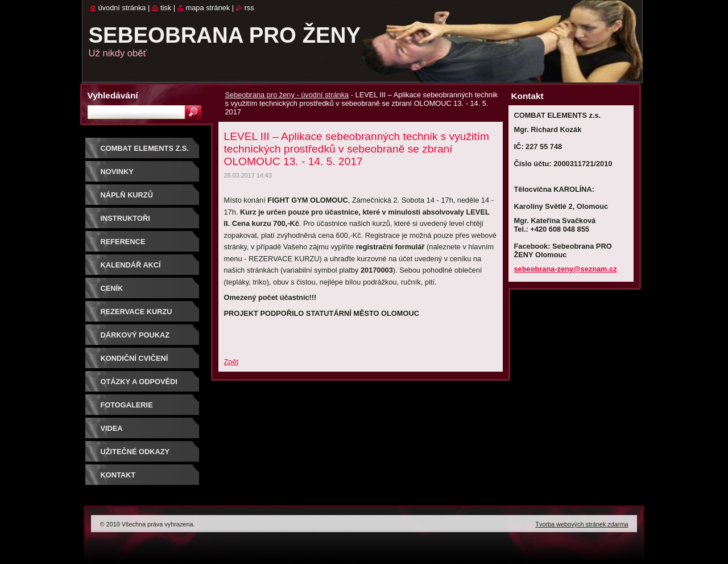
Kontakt (118, 475)
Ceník (112, 288)
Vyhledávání (113, 95)
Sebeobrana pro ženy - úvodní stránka (287, 95)
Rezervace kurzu (136, 312)
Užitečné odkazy (135, 452)
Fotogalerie (127, 405)
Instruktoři (125, 218)
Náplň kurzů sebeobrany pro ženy (146, 199)
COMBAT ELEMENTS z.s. (145, 148)
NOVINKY (117, 172)
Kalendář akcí (131, 265)
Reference (123, 242)
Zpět (231, 362)
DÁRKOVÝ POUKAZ (135, 335)
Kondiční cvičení (135, 358)
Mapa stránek (208, 8)
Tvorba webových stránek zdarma (582, 524)
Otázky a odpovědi (139, 382)
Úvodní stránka (122, 8)
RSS (249, 8)
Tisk (166, 8)
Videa (112, 428)
